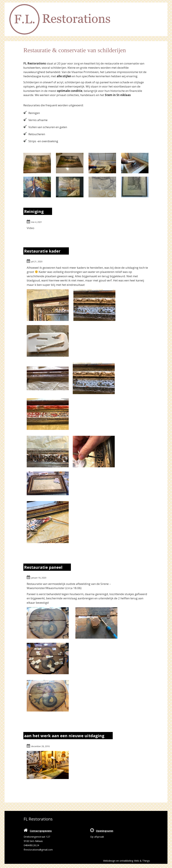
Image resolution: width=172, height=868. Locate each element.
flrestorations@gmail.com (38, 850)
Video (30, 228)
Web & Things (142, 861)
